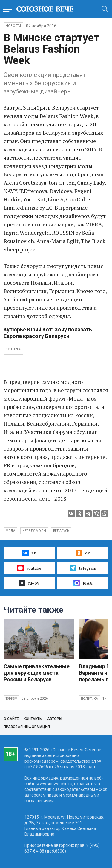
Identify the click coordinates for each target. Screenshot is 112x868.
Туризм (11, 699)
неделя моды (34, 531)
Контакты (33, 719)
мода (10, 531)
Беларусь (61, 531)
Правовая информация (27, 727)
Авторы (55, 719)
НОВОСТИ (13, 26)
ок (83, 553)
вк (29, 553)
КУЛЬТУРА (13, 349)
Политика (90, 699)
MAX (83, 583)
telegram (83, 568)
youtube (29, 568)
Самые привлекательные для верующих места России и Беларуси (37, 673)
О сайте (11, 719)
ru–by (29, 583)
